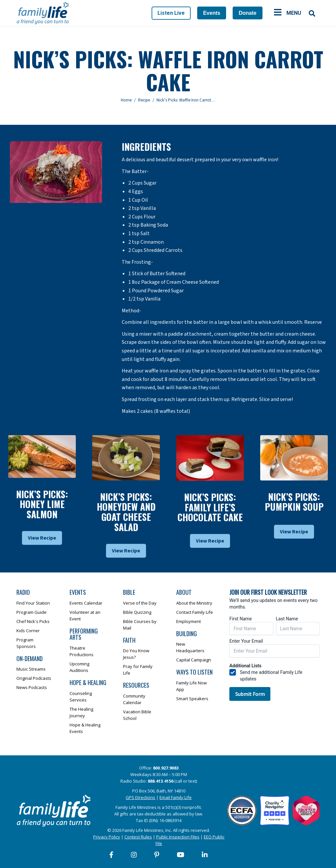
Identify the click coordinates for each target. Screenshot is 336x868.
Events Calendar (86, 603)
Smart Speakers (192, 699)
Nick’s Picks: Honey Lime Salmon (42, 504)
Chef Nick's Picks (33, 621)
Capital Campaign (194, 660)
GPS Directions (140, 797)
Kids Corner (28, 631)
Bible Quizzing (137, 612)
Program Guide (31, 612)
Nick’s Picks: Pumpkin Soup (294, 502)
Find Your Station (33, 603)
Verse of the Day (140, 603)
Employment (189, 621)
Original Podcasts (34, 678)
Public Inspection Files (178, 837)
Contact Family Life (195, 612)
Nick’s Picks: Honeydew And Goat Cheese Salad (126, 512)
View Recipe (42, 538)
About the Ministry (194, 603)
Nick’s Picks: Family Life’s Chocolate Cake (210, 507)
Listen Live (171, 13)
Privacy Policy (107, 837)
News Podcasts (32, 687)
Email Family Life (176, 797)
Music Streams (31, 669)
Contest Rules (138, 837)
